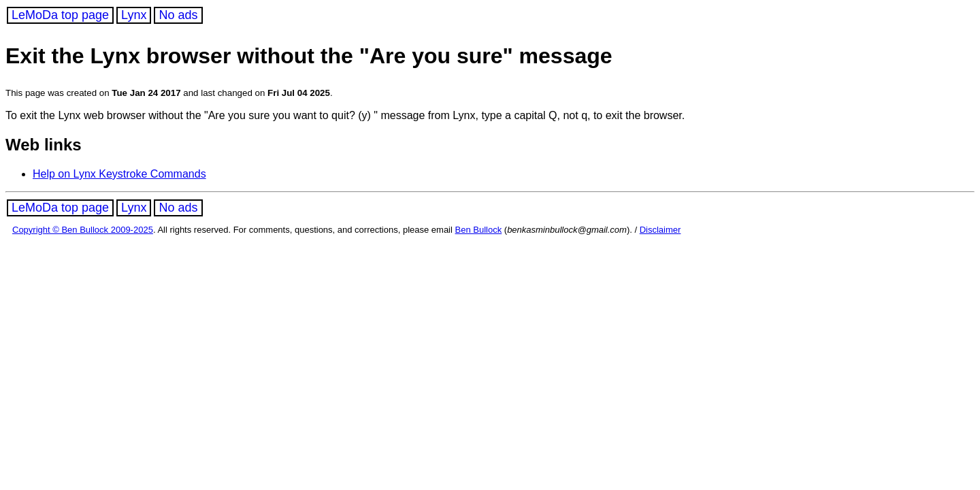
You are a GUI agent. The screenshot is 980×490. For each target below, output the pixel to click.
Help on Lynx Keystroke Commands (119, 174)
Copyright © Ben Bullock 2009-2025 (83, 230)
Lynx (134, 15)
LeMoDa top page (60, 15)
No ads (178, 15)
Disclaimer (660, 230)
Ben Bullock (479, 230)
